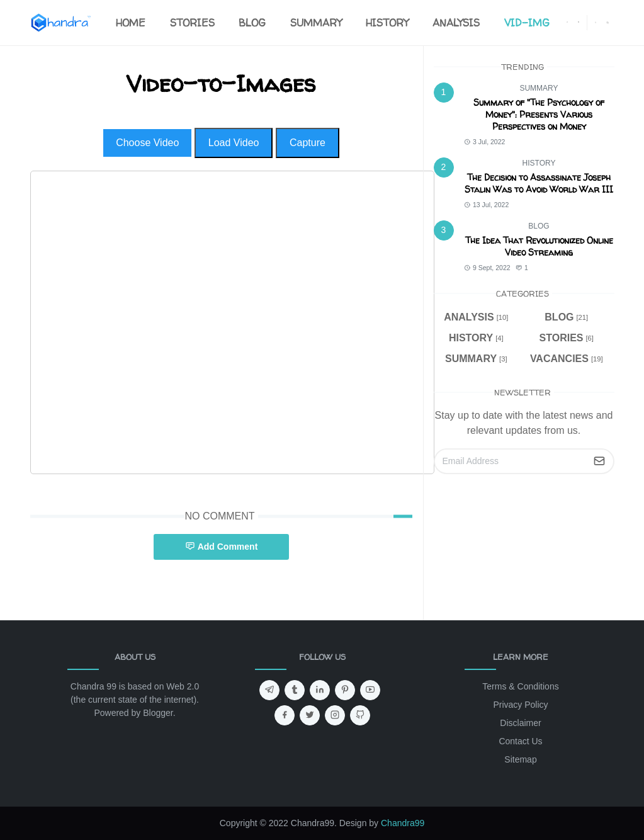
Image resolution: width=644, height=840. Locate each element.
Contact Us (520, 741)
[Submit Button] (599, 461)
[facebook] (567, 23)
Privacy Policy (520, 705)
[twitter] (310, 715)
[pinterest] (345, 690)
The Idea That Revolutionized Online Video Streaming (539, 246)
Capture (308, 143)
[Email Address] (511, 461)
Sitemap (520, 759)
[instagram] (579, 23)
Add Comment (222, 546)
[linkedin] (320, 690)
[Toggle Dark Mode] (596, 22)
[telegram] (269, 690)
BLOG (539, 226)
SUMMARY (539, 88)
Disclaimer (520, 723)
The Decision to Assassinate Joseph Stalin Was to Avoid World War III (539, 183)
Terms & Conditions (520, 686)
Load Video (234, 143)
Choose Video (147, 143)
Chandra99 (403, 823)
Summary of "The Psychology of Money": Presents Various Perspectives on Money (539, 114)
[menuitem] (131, 23)
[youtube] (370, 690)
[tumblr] (295, 690)
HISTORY (539, 163)
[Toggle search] (607, 23)
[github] (360, 715)
